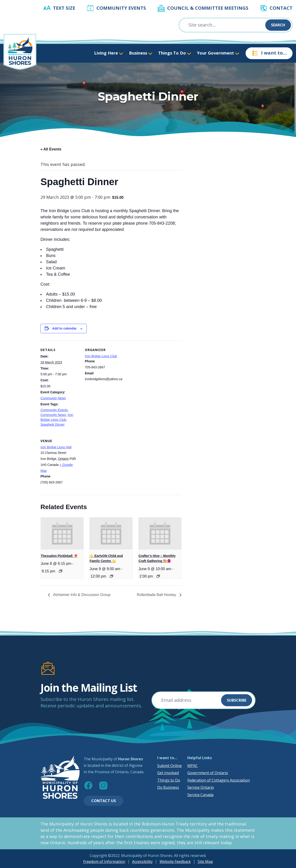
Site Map (205, 862)
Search (278, 25)
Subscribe (237, 700)
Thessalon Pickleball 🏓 (59, 556)
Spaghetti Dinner (52, 425)
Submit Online (170, 766)
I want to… (269, 53)
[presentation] (62, 533)
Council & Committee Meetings (208, 8)
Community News (53, 398)
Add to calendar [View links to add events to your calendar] (65, 328)
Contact (281, 8)
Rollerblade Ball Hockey (157, 595)
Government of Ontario (208, 773)
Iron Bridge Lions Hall (56, 447)
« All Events (51, 149)
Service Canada (200, 795)
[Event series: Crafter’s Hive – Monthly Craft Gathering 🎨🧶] (158, 576)
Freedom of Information (104, 862)
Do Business (168, 787)
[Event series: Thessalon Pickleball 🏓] (61, 571)
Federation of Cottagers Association (219, 780)
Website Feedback (175, 862)
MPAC (193, 766)
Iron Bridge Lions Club (101, 356)
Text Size (64, 8)
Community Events (121, 8)
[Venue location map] (109, 463)
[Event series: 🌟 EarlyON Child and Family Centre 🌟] (111, 576)
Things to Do (169, 780)
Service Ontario (201, 787)
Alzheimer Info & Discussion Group (81, 595)
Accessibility (142, 862)
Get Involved (168, 773)
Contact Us (104, 801)
